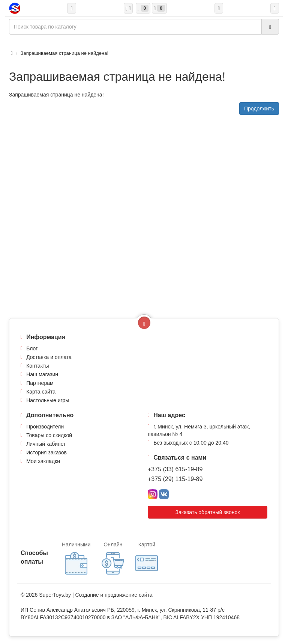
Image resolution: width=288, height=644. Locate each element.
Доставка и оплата (49, 357)
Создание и (90, 595)
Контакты (37, 366)
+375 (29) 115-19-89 (175, 479)
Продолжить (259, 109)
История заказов (46, 452)
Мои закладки (43, 461)
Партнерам (40, 383)
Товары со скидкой (49, 435)
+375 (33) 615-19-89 (175, 469)
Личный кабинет (46, 444)
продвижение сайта (128, 595)
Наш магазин (42, 374)
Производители (45, 427)
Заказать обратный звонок (208, 512)
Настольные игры (48, 400)
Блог (32, 348)
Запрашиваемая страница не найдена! (64, 53)
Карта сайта (41, 392)
